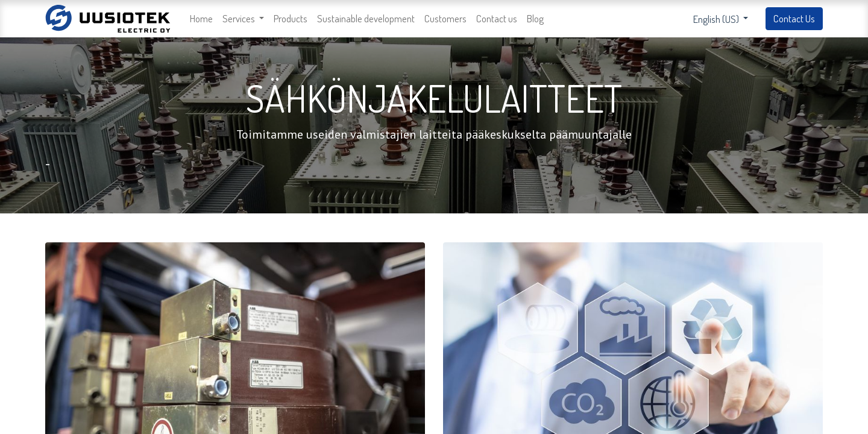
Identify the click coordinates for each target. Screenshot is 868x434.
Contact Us (794, 18)
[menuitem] (201, 19)
